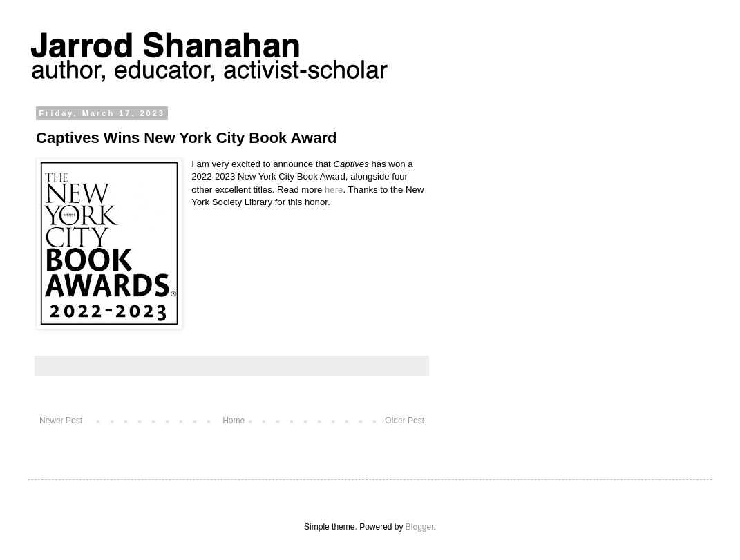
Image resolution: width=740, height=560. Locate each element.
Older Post (405, 421)
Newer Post (61, 421)
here (334, 190)
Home (234, 421)
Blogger (420, 527)
